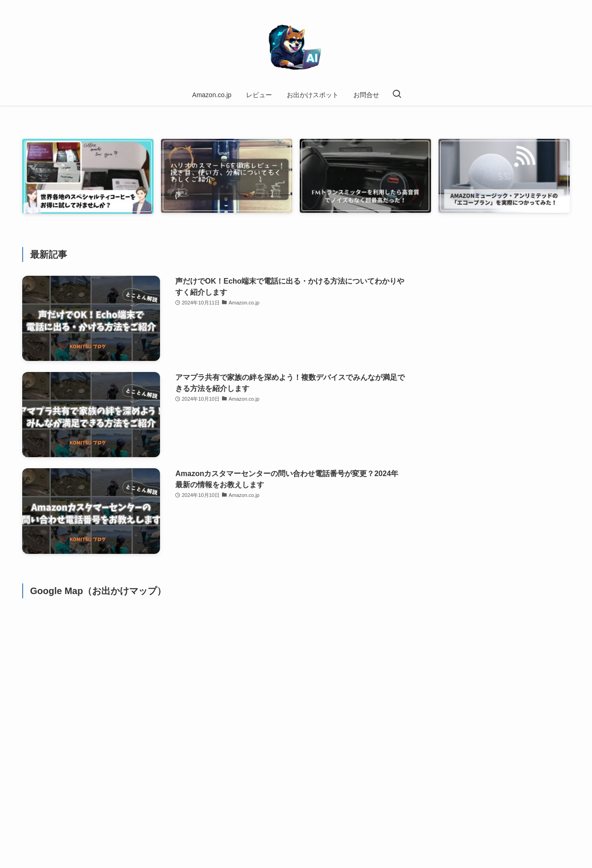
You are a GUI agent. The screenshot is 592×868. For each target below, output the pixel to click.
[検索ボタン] (397, 95)
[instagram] (528, 5)
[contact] (564, 5)
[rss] (552, 5)
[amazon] (540, 5)
